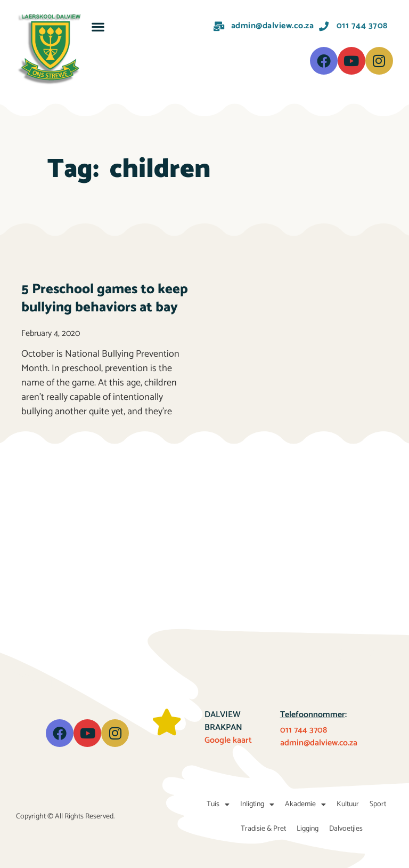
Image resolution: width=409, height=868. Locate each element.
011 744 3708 (304, 730)
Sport (378, 804)
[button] (98, 26)
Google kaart (228, 740)
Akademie (305, 805)
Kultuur (348, 804)
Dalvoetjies (346, 829)
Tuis (218, 805)
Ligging (308, 829)
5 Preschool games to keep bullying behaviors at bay (105, 298)
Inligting (257, 805)
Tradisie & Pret (263, 829)
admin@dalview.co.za (319, 743)
